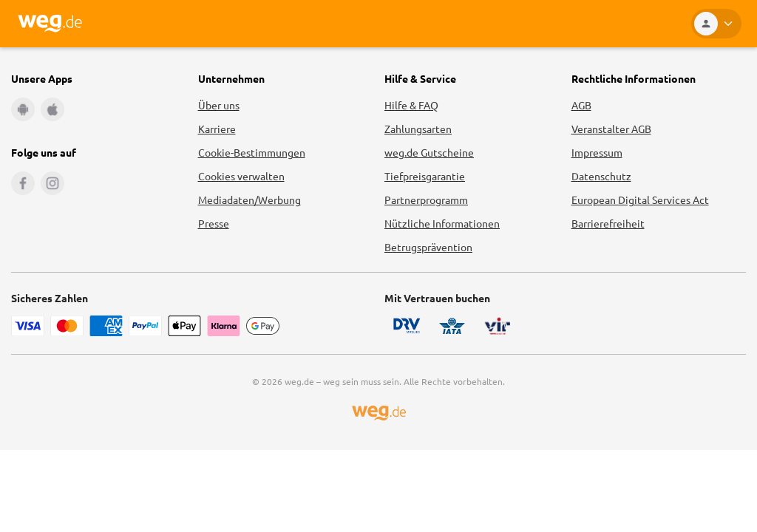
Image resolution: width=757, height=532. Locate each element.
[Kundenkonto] (716, 24)
